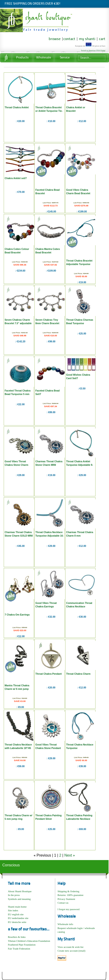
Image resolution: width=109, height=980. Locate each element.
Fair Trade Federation (19, 949)
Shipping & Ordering (68, 891)
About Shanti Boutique (20, 891)
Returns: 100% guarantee (70, 895)
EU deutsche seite (17, 922)
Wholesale (44, 58)
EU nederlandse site (18, 918)
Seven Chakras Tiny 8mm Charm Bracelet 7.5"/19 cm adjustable (48, 323)
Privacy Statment (66, 899)
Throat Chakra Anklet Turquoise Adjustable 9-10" (80, 465)
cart (102, 39)
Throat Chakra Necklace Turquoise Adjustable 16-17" (49, 536)
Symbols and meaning (19, 899)
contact (69, 39)
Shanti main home (17, 907)
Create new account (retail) (71, 951)
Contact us (63, 903)
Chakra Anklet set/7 (16, 178)
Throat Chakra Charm (78, 674)
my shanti (87, 39)
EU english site (16, 914)
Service (65, 58)
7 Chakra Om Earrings (17, 615)
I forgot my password (68, 909)
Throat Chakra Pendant (49, 674)
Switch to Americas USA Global (93, 51)
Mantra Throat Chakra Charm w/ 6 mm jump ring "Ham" (17, 689)
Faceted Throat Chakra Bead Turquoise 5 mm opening (18, 394)
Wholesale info (65, 924)
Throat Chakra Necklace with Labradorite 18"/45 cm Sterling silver (18, 748)
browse (55, 39)
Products (22, 58)
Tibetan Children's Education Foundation (29, 941)
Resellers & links (17, 937)
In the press (14, 895)
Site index (13, 910)
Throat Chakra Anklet (17, 107)
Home (6, 58)
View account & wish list (70, 947)
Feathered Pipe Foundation (22, 945)
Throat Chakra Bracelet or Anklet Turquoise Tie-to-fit (49, 111)
